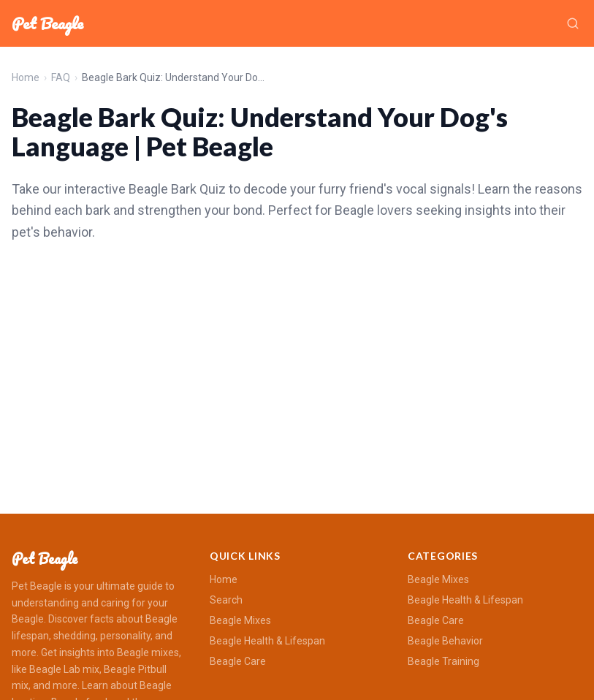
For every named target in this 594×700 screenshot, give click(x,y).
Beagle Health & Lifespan (267, 641)
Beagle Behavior (445, 641)
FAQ (61, 77)
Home (26, 77)
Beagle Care (238, 661)
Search (226, 600)
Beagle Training (443, 661)
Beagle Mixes (240, 620)
